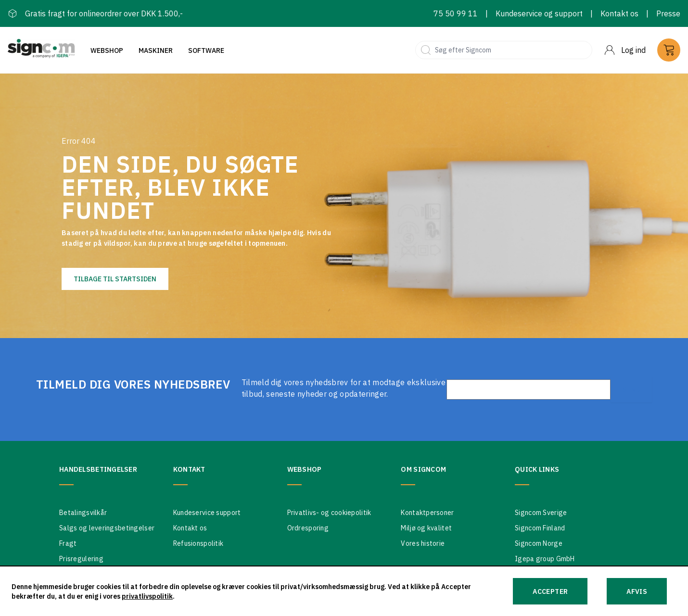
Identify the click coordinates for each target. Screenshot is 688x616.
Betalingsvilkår (83, 513)
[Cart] (669, 50)
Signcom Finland (540, 528)
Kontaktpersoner (427, 513)
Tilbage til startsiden (115, 279)
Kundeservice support (207, 513)
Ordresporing (308, 528)
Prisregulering (81, 559)
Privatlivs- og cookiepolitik (329, 513)
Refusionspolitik (198, 543)
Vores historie (423, 543)
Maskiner (156, 50)
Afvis (637, 591)
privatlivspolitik (147, 596)
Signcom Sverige (541, 513)
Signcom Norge (539, 543)
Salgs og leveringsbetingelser (107, 528)
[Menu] (625, 50)
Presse (668, 13)
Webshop (107, 50)
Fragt (68, 543)
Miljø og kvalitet (426, 528)
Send (631, 390)
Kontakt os (619, 13)
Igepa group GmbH (545, 559)
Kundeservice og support (539, 13)
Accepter (550, 591)
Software (206, 50)
